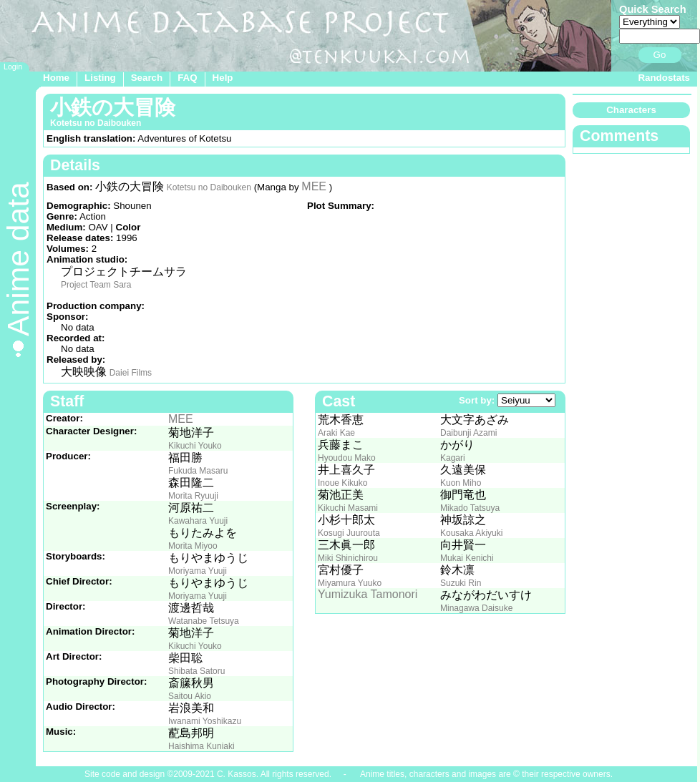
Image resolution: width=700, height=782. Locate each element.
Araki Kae (336, 433)
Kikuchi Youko (195, 446)
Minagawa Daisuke (476, 608)
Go (660, 55)
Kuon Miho (461, 483)
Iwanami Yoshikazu (205, 721)
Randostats (664, 78)
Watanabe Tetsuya (204, 621)
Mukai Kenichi (467, 558)
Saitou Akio (190, 696)
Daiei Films (131, 373)
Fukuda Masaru (198, 471)
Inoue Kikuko (342, 483)
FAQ (187, 78)
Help (223, 78)
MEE (314, 186)
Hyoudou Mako (347, 458)
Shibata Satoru (196, 671)
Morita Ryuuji (193, 496)
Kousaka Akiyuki (471, 533)
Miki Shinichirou (348, 558)
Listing (100, 78)
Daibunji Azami (468, 433)
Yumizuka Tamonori (368, 594)
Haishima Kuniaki (201, 746)
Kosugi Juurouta (349, 533)
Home (56, 78)
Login (13, 67)
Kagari (453, 458)
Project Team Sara (96, 285)
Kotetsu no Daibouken (209, 187)
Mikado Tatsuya (470, 508)
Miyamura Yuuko (350, 583)
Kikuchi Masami (348, 508)
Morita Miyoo (193, 546)
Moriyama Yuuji (198, 571)
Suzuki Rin (461, 583)
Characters (631, 110)
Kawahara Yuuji (198, 521)
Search (147, 78)
